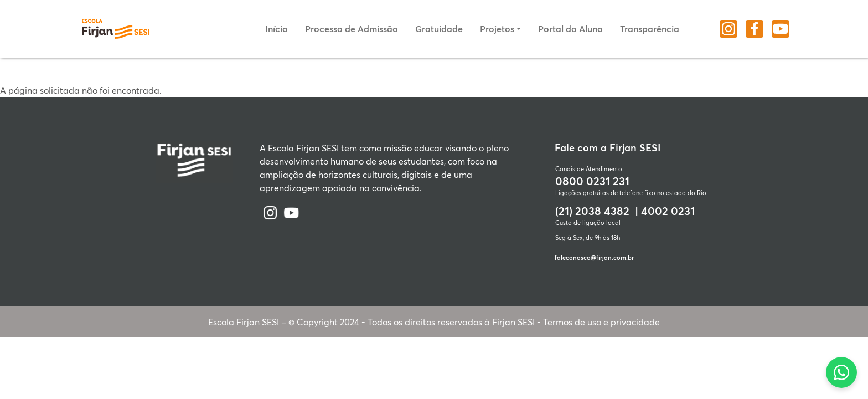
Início (277, 29)
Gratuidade (439, 29)
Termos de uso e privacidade (601, 322)
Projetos (497, 29)
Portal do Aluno (570, 29)
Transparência (650, 29)
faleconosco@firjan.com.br (594, 257)
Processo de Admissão (352, 29)
